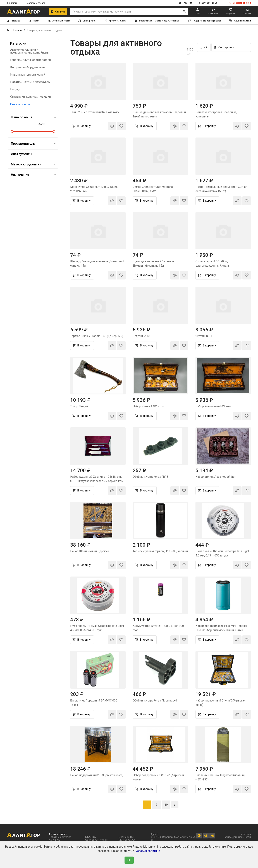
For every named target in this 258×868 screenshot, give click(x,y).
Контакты (12, 3)
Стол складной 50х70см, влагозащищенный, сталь (213, 263)
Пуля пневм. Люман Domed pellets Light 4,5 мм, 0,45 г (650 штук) (222, 553)
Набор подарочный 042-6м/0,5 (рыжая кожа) (159, 777)
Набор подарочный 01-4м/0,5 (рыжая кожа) (220, 703)
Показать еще (20, 104)
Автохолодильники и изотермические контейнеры (30, 51)
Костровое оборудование (28, 67)
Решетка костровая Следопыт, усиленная (216, 114)
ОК (129, 860)
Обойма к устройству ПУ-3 (151, 477)
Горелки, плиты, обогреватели (30, 60)
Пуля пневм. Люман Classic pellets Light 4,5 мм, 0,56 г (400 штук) (97, 628)
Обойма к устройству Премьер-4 (155, 701)
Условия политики (148, 851)
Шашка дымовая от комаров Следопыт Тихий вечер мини (159, 114)
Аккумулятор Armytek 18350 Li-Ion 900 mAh (158, 628)
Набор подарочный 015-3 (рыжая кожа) (97, 775)
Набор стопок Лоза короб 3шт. (216, 477)
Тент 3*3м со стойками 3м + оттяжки (95, 112)
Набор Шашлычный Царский (90, 551)
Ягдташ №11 (204, 336)
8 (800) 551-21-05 (208, 3)
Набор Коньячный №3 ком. (213, 406)
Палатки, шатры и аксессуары (30, 82)
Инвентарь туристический (28, 75)
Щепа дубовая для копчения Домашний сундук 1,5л (97, 263)
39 (166, 805)
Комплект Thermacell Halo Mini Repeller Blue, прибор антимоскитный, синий (221, 628)
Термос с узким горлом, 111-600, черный (160, 551)
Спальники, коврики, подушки (30, 97)
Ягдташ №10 (141, 336)
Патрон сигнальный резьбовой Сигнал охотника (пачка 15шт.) (221, 189)
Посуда (15, 89)
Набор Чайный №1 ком (148, 406)
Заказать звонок (242, 3)
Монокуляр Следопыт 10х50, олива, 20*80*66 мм (94, 189)
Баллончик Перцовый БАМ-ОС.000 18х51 (94, 703)
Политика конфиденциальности (238, 836)
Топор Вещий (79, 406)
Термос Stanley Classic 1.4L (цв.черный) (97, 336)
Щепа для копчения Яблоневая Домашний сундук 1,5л (154, 263)
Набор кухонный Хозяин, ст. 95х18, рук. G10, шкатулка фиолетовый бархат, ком (97, 479)
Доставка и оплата (35, 3)
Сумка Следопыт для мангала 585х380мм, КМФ (153, 189)
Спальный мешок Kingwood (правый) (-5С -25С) (220, 777)
